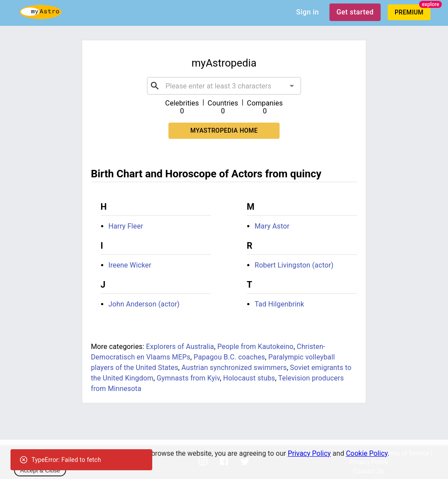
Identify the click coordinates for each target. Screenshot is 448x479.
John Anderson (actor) (144, 304)
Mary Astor (272, 226)
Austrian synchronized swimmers (234, 368)
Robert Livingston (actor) (294, 265)
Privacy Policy (310, 453)
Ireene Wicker (130, 265)
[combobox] (224, 86)
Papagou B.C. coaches (229, 357)
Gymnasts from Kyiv (188, 378)
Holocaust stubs (249, 378)
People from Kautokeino (255, 347)
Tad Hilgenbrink (279, 304)
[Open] (292, 86)
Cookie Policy (367, 453)
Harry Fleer (126, 226)
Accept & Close (40, 470)
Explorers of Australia (180, 347)
